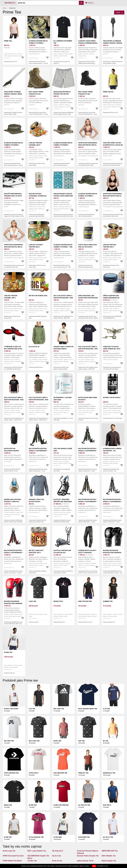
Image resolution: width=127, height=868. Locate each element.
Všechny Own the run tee (85, 622)
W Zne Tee (33, 805)
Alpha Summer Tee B (85, 861)
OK (94, 866)
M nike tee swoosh (61, 805)
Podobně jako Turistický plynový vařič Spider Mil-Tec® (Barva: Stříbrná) (112, 369)
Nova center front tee (88, 709)
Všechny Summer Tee (109, 622)
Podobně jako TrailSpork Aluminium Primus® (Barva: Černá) (113, 62)
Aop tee (81, 741)
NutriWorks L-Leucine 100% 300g (63, 399)
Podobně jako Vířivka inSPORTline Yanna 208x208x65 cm (112, 317)
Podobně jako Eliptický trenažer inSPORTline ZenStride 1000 (62, 521)
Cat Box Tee (32, 861)
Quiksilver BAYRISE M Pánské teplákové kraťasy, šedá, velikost (63, 94)
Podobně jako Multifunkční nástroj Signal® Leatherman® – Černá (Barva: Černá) (38, 471)
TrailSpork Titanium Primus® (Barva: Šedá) (13, 93)
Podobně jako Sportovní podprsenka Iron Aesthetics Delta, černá (113, 215)
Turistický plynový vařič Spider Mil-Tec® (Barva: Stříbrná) (112, 349)
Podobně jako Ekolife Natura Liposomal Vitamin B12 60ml (36, 215)
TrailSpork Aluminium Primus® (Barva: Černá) (113, 42)
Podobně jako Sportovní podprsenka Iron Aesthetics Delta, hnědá (88, 164)
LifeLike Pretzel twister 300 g (110, 246)
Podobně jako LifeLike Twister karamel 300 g (37, 164)
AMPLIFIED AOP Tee (110, 851)
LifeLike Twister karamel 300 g (35, 144)
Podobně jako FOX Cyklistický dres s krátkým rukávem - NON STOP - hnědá (63, 318)
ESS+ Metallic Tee (109, 856)
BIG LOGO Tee (59, 709)
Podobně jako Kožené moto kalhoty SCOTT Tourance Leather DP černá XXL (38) (88, 573)
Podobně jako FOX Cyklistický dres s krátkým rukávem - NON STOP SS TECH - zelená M (39, 420)
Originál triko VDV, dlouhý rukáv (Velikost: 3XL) (37, 502)
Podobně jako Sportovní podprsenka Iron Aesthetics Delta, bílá (14, 266)
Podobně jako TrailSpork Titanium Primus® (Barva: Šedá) (13, 113)
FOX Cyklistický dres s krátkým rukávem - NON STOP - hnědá (63, 298)
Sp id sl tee (56, 856)
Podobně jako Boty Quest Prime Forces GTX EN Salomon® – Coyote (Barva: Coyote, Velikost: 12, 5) (38, 114)
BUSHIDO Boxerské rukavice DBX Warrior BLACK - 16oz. (112, 553)
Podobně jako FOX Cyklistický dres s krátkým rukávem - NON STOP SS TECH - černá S (14, 420)
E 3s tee (32, 709)
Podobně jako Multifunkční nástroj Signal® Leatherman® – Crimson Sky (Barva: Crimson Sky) (13, 573)
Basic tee (57, 741)
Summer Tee (108, 601)
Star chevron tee (11, 773)
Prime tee (8, 41)
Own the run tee (85, 601)
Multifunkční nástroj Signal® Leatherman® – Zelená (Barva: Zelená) (88, 451)
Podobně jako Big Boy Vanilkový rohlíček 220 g (38, 572)
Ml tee (106, 741)
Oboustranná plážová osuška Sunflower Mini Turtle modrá (63, 196)
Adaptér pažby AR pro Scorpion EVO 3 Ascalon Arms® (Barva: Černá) (113, 145)
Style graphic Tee (36, 837)
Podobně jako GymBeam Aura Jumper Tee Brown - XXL (111, 470)
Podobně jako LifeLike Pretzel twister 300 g (111, 266)
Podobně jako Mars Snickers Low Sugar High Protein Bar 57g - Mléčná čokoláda (88, 318)
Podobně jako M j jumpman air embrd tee (62, 62)
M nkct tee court (11, 709)
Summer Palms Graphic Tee (88, 856)
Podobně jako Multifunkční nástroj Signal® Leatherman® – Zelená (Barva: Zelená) (88, 471)
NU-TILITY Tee (108, 837)
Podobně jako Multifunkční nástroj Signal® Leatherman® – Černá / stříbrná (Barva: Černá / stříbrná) (112, 522)
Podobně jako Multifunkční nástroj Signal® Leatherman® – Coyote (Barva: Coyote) (88, 522)
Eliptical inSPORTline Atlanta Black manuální (62, 553)
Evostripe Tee (84, 837)
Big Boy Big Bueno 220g (38, 296)
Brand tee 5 (58, 601)
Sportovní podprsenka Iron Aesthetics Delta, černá (112, 196)
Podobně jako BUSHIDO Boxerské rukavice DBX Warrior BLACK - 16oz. (113, 572)
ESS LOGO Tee (34, 741)
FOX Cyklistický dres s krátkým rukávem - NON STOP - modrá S (88, 349)
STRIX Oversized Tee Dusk (13, 856)
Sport (5, 8)
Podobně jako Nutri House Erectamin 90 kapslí (88, 419)
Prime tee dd (108, 92)
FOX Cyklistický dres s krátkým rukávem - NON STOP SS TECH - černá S (14, 400)
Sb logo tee (9, 741)
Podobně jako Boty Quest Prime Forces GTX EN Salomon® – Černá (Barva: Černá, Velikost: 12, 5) (88, 114)
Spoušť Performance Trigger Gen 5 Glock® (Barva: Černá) (13, 196)
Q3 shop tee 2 (58, 851)
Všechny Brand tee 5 (59, 622)
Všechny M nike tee (9, 673)
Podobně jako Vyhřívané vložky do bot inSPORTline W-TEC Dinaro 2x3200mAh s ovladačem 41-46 (13, 369)
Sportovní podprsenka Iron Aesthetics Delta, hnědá (88, 145)
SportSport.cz (10, 3)
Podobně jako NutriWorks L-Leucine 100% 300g (63, 419)
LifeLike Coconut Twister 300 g (36, 246)
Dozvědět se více (103, 866)
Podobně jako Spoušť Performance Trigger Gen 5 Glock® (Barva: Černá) (14, 215)
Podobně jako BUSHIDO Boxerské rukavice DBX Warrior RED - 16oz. (13, 623)
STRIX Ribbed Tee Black (12, 861)
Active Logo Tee (9, 851)
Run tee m (107, 805)
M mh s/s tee (57, 861)
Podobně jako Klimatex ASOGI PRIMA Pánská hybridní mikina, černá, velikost (87, 63)
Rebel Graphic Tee (109, 861)
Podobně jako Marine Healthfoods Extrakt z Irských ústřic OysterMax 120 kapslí (13, 522)
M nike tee (8, 652)
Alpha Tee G (34, 773)
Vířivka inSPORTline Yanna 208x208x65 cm (111, 297)
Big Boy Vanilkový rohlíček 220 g (36, 551)
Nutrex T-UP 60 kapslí (112, 398)
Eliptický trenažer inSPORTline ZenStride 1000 (63, 502)
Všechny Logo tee (34, 622)
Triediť (118, 12)
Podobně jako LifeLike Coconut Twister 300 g (37, 266)
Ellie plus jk (34, 347)
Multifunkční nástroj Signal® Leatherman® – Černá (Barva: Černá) (38, 451)
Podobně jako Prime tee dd (110, 113)
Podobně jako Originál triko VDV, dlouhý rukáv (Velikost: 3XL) (38, 521)
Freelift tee (83, 773)
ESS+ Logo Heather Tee (37, 851)
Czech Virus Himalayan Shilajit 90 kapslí (88, 246)
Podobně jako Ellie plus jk (36, 367)
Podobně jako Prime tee (10, 62)
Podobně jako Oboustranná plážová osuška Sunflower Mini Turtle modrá (63, 215)
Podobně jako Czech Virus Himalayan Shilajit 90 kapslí (86, 266)
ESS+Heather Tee (60, 773)
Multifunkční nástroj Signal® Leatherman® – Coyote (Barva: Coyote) (88, 502)
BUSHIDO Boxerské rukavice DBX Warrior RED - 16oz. (13, 603)
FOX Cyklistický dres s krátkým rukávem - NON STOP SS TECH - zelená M (38, 400)
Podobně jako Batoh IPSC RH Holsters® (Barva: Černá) (12, 470)
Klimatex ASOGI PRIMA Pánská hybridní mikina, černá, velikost (88, 43)
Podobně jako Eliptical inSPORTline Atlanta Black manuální (63, 572)
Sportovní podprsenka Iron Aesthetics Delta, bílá (14, 247)
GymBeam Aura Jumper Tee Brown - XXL (112, 450)
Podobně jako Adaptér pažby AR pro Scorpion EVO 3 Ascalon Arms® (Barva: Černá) (113, 165)
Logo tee (32, 601)
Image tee (8, 805)
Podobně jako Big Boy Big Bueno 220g (38, 317)
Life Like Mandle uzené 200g (63, 450)
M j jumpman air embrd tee (63, 42)
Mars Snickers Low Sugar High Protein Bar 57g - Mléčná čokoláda (88, 298)
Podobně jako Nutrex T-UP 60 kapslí (113, 418)
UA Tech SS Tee (84, 805)
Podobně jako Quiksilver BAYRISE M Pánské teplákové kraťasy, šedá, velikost (63, 114)
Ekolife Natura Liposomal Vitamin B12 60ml (38, 196)
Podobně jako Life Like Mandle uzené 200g (62, 470)
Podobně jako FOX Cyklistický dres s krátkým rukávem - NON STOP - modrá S (88, 369)
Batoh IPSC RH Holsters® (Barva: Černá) (12, 451)
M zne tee (8, 837)
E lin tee (106, 709)
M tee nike (58, 837)
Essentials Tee (109, 773)
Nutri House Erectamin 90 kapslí (88, 399)
